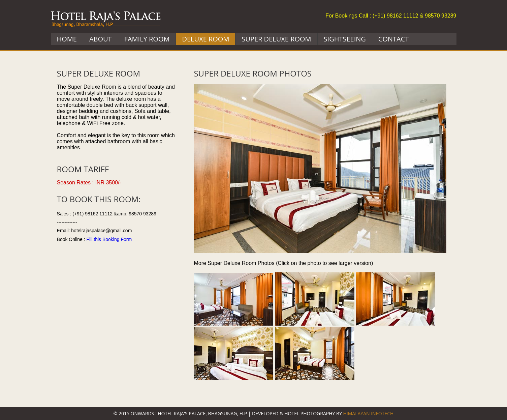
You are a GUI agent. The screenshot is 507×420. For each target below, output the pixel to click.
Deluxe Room (205, 39)
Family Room (147, 39)
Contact (394, 39)
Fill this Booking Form (109, 239)
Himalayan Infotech (368, 413)
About (101, 39)
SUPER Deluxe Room (276, 39)
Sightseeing (345, 39)
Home (67, 39)
